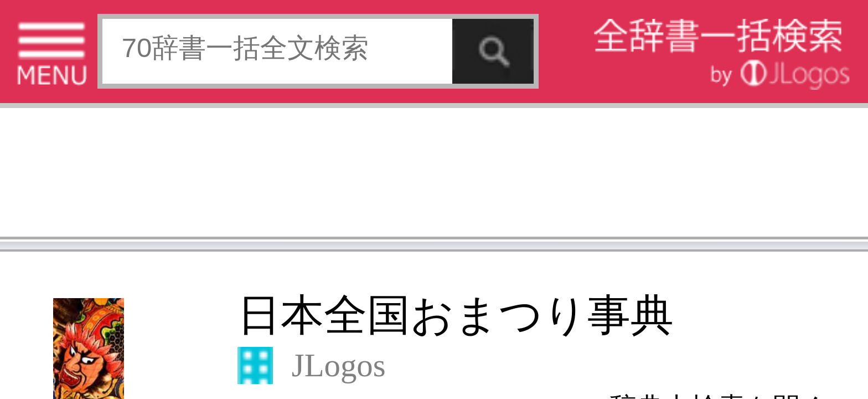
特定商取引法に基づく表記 (39, 316)
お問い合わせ (135, 316)
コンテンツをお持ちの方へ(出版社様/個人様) (64, 323)
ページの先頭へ (136, 351)
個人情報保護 (95, 316)
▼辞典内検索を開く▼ (147, 84)
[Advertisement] (89, 36)
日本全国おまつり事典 (93, 65)
